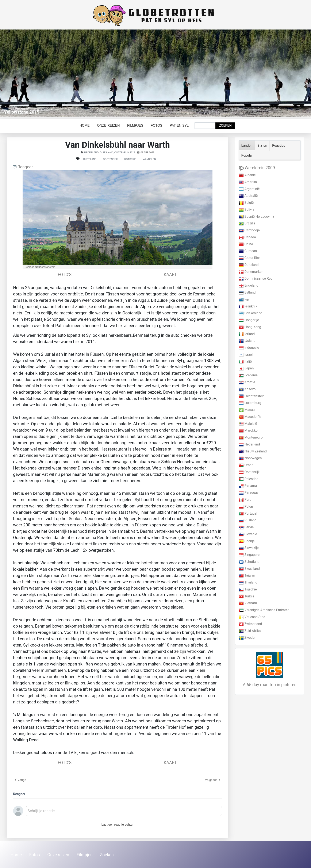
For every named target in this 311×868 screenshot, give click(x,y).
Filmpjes (135, 125)
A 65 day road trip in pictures (270, 685)
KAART (170, 275)
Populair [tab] (248, 155)
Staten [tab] (262, 146)
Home (85, 125)
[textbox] (124, 812)
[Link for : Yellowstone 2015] (155, 73)
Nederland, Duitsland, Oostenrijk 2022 (110, 152)
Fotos (156, 125)
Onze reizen (108, 125)
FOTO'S (65, 275)
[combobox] (205, 126)
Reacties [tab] (279, 146)
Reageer (23, 167)
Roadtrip (130, 159)
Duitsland (90, 159)
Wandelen (149, 159)
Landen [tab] (247, 146)
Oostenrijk (110, 159)
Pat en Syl (179, 125)
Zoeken (225, 125)
